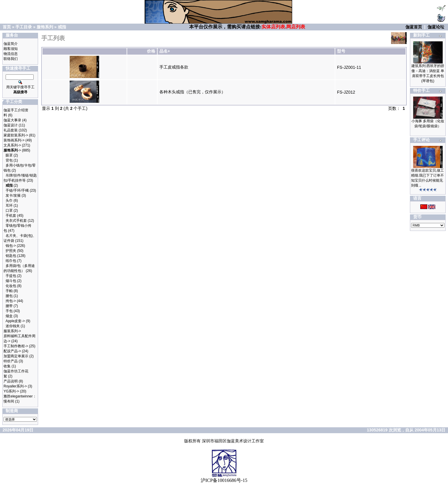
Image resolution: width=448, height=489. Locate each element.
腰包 (9, 296)
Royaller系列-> (15, 386)
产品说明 (11, 381)
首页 (7, 27)
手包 (9, 311)
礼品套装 (11, 130)
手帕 (9, 291)
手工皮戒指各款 (174, 67)
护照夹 (11, 251)
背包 (9, 160)
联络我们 (11, 59)
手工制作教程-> (16, 346)
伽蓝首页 (414, 27)
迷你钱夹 (13, 326)
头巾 (9, 201)
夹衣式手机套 (16, 221)
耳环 (9, 206)
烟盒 (9, 316)
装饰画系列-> (14, 140)
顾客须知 (11, 49)
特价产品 (11, 361)
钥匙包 (11, 256)
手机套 (11, 216)
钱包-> (11, 246)
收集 (7, 366)
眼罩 (9, 155)
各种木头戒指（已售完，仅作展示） (192, 92)
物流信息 (11, 54)
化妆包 (11, 286)
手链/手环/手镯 (17, 190)
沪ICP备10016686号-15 (224, 480)
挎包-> (11, 301)
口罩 (9, 211)
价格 (151, 51)
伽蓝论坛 (436, 27)
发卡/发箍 (13, 195)
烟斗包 (11, 281)
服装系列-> (12, 331)
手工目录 (24, 27)
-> (12, 150)
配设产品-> (12, 351)
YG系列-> (11, 391)
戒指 (62, 27)
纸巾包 (11, 261)
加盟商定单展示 (16, 356)
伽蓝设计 (11, 125)
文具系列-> (12, 145)
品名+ (165, 51)
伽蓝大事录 (12, 120)
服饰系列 (45, 27)
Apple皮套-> (15, 321)
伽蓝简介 (11, 44)
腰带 (9, 306)
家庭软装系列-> (16, 135)
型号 (341, 51)
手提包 (11, 276)
